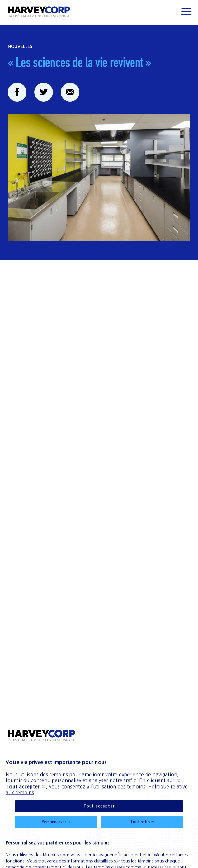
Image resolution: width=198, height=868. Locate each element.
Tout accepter (99, 751)
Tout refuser (142, 767)
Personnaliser (56, 767)
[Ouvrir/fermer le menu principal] (186, 12)
